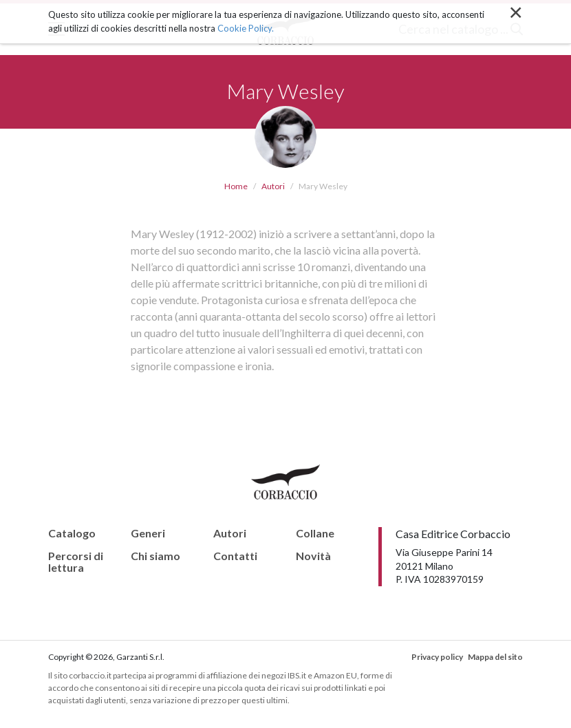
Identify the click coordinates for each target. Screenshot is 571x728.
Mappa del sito (495, 657)
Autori (273, 186)
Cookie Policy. (246, 28)
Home (236, 186)
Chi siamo (155, 556)
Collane (315, 533)
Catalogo (72, 533)
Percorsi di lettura (76, 562)
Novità (313, 556)
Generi (148, 533)
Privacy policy (437, 657)
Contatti (235, 556)
